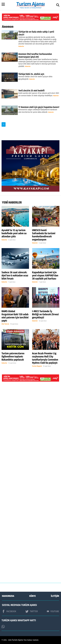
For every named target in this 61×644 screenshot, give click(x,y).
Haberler (21, 46)
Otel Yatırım (5, 324)
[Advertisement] (30, 484)
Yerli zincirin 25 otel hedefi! (31, 91)
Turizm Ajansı (18, 640)
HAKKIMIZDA (8, 596)
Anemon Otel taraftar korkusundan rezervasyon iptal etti (35, 55)
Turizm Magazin (37, 366)
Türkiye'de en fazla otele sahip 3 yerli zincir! (36, 33)
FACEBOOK (9, 611)
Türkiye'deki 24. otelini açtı (31, 74)
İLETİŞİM (55, 596)
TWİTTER (32, 611)
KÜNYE (33, 596)
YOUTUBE (53, 611)
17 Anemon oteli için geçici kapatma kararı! (39, 107)
